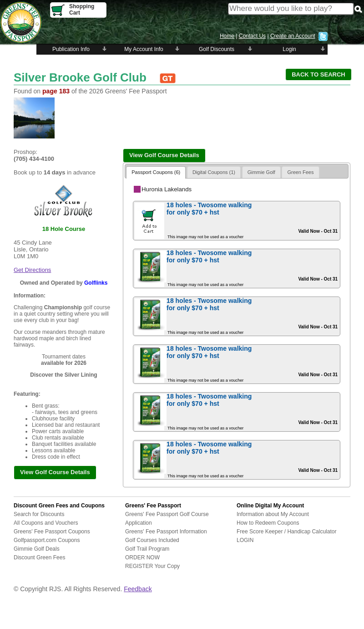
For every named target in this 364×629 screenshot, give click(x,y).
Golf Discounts (217, 49)
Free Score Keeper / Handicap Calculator (286, 532)
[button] (318, 74)
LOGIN (245, 540)
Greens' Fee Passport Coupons (52, 532)
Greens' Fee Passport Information (166, 532)
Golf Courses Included (152, 540)
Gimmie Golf (261, 172)
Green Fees (300, 172)
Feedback (138, 589)
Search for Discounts (39, 514)
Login (289, 49)
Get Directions (32, 270)
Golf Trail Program (147, 549)
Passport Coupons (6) (156, 172)
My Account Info (144, 49)
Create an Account (293, 36)
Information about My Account (273, 514)
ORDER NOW (142, 557)
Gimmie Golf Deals (37, 549)
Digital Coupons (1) (214, 172)
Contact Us (252, 36)
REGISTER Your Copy (152, 566)
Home (227, 36)
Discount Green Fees (39, 557)
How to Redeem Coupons (268, 523)
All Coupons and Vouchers (46, 523)
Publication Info (71, 49)
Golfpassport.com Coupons (47, 540)
